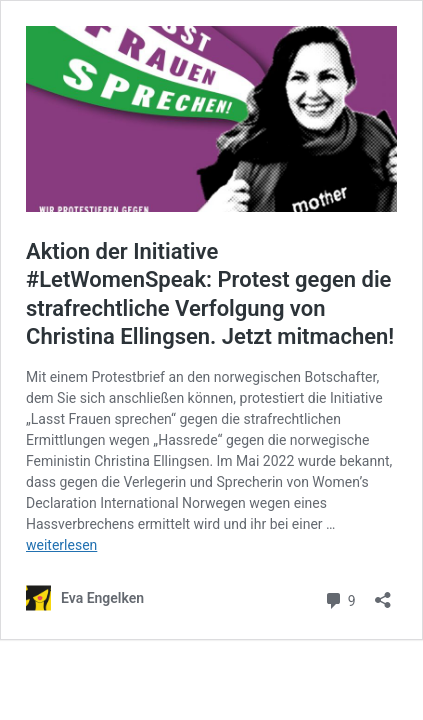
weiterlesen (61, 545)
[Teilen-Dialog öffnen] (383, 593)
